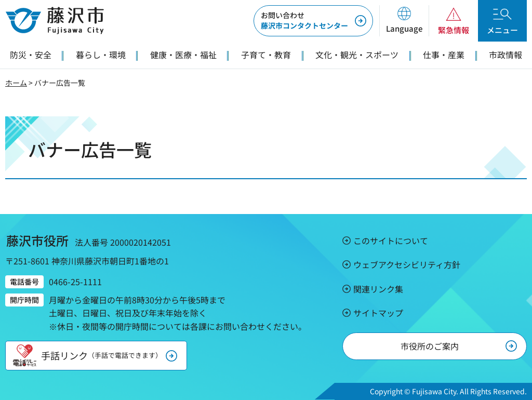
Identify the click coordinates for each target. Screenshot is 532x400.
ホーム (16, 83)
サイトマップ (378, 313)
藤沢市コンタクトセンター (304, 20)
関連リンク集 (378, 289)
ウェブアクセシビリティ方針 (407, 264)
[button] (404, 21)
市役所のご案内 (430, 346)
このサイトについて (391, 241)
